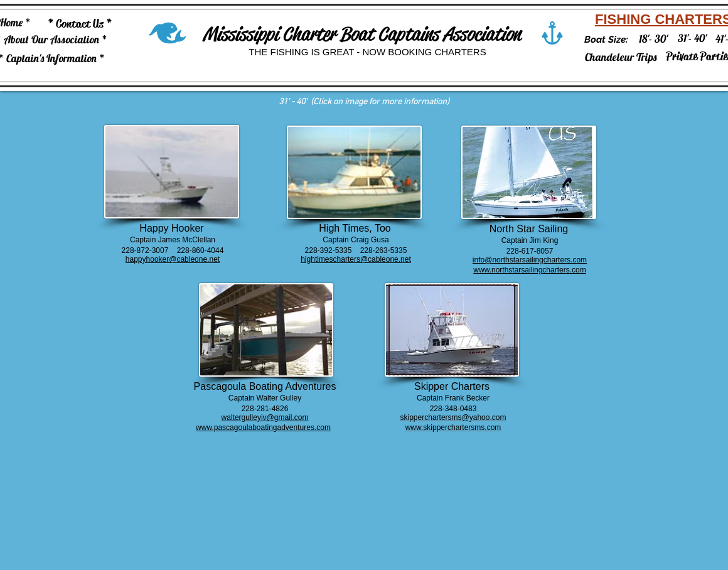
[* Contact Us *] (80, 24)
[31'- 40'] (692, 38)
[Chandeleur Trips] (621, 57)
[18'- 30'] (653, 39)
